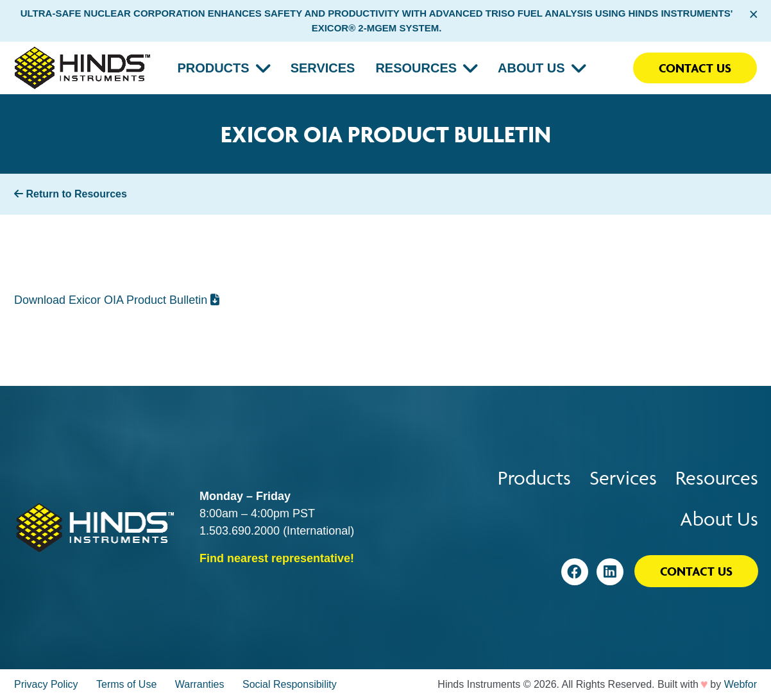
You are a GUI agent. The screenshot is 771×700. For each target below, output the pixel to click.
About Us (531, 68)
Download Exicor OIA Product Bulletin (117, 300)
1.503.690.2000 (240, 531)
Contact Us (695, 68)
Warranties (200, 684)
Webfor (741, 684)
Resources (416, 68)
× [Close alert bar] (753, 14)
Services (323, 68)
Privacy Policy (46, 684)
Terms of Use (126, 684)
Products (213, 68)
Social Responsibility (290, 684)
